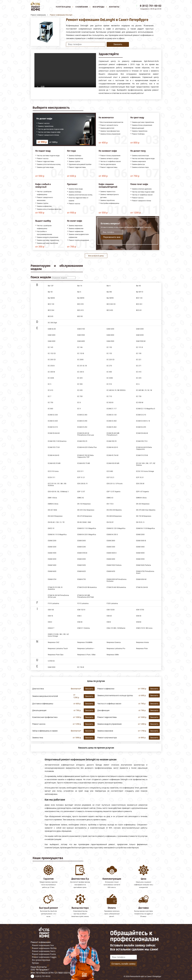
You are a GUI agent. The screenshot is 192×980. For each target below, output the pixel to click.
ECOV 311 (52, 477)
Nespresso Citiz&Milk (85, 642)
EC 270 (109, 366)
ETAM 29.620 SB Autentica (87, 587)
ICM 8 (109, 622)
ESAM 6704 (52, 579)
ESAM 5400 (52, 565)
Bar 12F (51, 286)
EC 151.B (139, 347)
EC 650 (80, 390)
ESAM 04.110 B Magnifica (145, 528)
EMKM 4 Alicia (141, 498)
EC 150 (109, 347)
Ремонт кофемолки (106, 689)
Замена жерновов (105, 731)
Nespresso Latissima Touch (58, 649)
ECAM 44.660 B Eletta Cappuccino (144, 448)
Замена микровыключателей (45, 696)
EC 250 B (51, 366)
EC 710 (109, 396)
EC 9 (79, 409)
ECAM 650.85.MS (113, 463)
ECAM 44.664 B (53, 455)
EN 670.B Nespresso (85, 516)
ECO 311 (80, 471)
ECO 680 (110, 471)
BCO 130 (51, 304)
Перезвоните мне (112, 237)
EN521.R (51, 528)
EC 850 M (140, 403)
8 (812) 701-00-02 (151, 6)
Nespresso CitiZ (54, 642)
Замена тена (38, 738)
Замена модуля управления (109, 724)
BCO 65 (139, 310)
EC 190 (139, 353)
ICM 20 (109, 616)
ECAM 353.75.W (54, 447)
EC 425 (80, 378)
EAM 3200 (110, 329)
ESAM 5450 (82, 565)
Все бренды (98, 7)
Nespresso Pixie (142, 649)
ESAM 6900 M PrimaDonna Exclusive (117, 580)
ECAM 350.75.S (142, 441)
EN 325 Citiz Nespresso (86, 510)
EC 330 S (81, 372)
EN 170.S (110, 504)
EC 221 (139, 360)
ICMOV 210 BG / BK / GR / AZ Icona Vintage (58, 635)
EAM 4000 (110, 335)
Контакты (114, 7)
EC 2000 (80, 360)
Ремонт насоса (39, 724)
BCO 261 (139, 304)
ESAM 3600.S (112, 553)
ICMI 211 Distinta (84, 628)
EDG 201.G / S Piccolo (115, 484)
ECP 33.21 (110, 477)
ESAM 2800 (111, 541)
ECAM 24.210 (53, 427)
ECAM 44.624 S (112, 447)
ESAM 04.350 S (112, 535)
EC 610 (50, 390)
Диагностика (38, 689)
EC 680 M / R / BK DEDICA (116, 390)
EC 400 (109, 372)
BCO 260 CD (111, 304)
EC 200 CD (52, 360)
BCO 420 (110, 310)
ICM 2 (79, 616)
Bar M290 (81, 298)
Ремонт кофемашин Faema (44, 954)
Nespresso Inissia (142, 642)
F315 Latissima (83, 603)
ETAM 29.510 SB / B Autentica (55, 588)
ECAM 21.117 (112, 409)
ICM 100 (51, 610)
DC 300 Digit (52, 323)
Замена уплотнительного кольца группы (115, 695)
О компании (82, 7)
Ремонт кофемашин (41, 942)
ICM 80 (139, 622)
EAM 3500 (81, 335)
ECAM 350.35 (82, 441)
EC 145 (50, 347)
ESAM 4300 (82, 559)
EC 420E (51, 378)
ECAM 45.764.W (113, 455)
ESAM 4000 (140, 553)
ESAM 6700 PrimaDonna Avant (145, 572)
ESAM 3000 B (141, 541)
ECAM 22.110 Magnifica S (146, 409)
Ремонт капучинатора (107, 738)
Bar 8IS (109, 292)
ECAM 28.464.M (54, 433)
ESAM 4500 (140, 559)
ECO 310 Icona (53, 471)
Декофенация (103, 710)
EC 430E (110, 378)
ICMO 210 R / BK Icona (144, 628)
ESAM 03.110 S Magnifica (87, 528)
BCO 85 (51, 316)
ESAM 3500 (52, 553)
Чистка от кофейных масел (109, 704)
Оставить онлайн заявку (123, 964)
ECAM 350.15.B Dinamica (57, 441)
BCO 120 (139, 298)
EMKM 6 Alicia (53, 504)
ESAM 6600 (52, 571)
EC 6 (138, 384)
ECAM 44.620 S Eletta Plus (87, 447)
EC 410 (139, 372)
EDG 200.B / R (82, 484)
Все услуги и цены (96, 256)
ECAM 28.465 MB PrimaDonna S (113, 434)
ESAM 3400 (140, 547)
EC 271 (139, 366)
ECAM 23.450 (82, 421)
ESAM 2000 (140, 535)
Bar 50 (50, 292)
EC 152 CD (52, 353)
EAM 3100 (81, 329)
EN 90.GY (110, 522)
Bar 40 (138, 286)
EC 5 (50, 384)
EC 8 (79, 403)
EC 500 (80, 384)
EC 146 (80, 347)
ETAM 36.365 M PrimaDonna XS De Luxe (58, 596)
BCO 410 (80, 310)
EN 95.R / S (140, 522)
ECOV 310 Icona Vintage (145, 471)
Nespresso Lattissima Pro (116, 649)
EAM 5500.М (141, 341)
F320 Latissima (112, 603)
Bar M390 (110, 298)
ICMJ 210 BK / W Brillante (116, 628)
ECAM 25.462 (112, 427)
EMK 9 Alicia (52, 498)
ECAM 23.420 (53, 421)
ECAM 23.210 (141, 415)
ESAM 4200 (52, 559)
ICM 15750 (140, 610)
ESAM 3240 (82, 547)
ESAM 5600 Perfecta (144, 565)
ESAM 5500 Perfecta (114, 565)
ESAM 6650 (111, 571)
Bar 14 (80, 286)
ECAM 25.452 (82, 427)
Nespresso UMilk (113, 655)
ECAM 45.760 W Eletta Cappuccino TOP (85, 456)
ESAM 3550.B (82, 553)
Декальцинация (39, 710)
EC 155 (109, 353)
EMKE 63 (110, 498)
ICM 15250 (111, 610)
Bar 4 (109, 286)
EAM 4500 (110, 341)
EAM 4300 (52, 341)
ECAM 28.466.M (142, 433)
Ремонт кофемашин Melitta (44, 948)
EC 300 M (51, 372)
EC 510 (109, 384)
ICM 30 (139, 616)
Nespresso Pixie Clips (56, 655)
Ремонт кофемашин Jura (43, 945)
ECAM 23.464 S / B (143, 421)
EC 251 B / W (82, 366)
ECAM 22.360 (82, 415)
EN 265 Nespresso (143, 504)
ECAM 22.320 (53, 415)
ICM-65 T (51, 628)
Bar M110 (140, 292)
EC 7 (50, 396)
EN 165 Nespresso (84, 504)
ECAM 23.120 (112, 415)
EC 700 (80, 396)
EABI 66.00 (52, 329)
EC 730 (139, 396)
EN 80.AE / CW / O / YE (56, 522)
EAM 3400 (52, 335)
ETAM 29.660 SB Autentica (116, 587)
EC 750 (50, 403)
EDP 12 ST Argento (114, 492)
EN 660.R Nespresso (55, 516)
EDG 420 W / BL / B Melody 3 (58, 492)
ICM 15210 (81, 610)
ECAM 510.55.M (142, 455)
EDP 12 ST (81, 492)
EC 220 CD (111, 360)
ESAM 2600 (82, 541)
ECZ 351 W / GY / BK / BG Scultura (57, 485)
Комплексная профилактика (45, 717)
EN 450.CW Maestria (114, 510)
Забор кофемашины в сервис (45, 731)
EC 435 (139, 378)
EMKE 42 (81, 498)
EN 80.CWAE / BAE (84, 522)
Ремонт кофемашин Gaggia (44, 957)
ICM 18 (50, 616)
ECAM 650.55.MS (54, 463)
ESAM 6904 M (141, 579)
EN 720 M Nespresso (144, 516)
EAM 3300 (140, 329)
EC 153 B (81, 353)
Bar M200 (51, 298)
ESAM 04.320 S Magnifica (87, 535)
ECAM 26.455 (141, 427)
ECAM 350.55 (112, 441)
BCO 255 (80, 304)
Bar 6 (79, 292)
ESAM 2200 (52, 541)
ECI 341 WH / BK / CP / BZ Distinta (146, 464)
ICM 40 (80, 622)
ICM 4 (50, 622)
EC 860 (50, 409)
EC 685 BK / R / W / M (144, 390)
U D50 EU (51, 661)
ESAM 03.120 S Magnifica (116, 528)
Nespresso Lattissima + (86, 649)
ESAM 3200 (52, 547)
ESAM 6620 (82, 571)
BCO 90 (80, 316)
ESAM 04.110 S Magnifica (57, 535)
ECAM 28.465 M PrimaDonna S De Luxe (86, 434)
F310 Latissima (53, 603)
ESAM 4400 (111, 559)
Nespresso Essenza (114, 642)
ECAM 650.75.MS (84, 463)
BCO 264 (51, 310)
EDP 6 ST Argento (143, 492)
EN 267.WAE (52, 510)
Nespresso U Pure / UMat (86, 655)
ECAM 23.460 (112, 421)
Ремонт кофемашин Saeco (44, 951)
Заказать (118, 44)
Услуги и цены (63, 7)
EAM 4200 (140, 335)
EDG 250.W (140, 484)
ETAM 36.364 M (142, 587)
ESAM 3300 (111, 547)
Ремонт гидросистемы (107, 717)
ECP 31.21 (81, 477)
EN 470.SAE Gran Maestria (146, 510)
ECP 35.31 (140, 477)
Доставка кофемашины (43, 704)
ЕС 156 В (81, 667)
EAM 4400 (81, 341)
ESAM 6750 (82, 579)
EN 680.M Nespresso (114, 516)
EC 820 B (110, 403)
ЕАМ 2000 (52, 667)
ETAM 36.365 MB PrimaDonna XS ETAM (85, 596)
